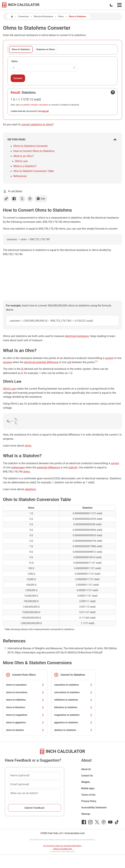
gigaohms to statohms (73, 722)
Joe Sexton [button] (17, 191)
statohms (30, 489)
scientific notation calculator (35, 105)
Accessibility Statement (94, 808)
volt (69, 362)
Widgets (86, 782)
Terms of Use (88, 795)
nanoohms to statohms (73, 685)
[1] (96, 361)
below (46, 111)
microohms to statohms (73, 692)
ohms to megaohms (25, 715)
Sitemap (86, 814)
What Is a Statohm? (25, 166)
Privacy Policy (89, 801)
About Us (86, 769)
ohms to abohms (25, 730)
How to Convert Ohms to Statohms (34, 151)
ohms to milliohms (25, 700)
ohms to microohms (25, 692)
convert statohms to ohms (37, 124)
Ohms (61, 16)
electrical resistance (77, 336)
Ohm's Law (21, 161)
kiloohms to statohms (73, 707)
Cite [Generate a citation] (41, 199)
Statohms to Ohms (46, 49)
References (20, 176)
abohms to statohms (73, 730)
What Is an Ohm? (23, 156)
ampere (7, 362)
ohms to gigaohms (25, 722)
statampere (18, 467)
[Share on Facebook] (14, 199)
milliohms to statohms (73, 700)
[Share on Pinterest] (30, 199)
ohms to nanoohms (25, 685)
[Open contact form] (113, 92)
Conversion (24, 16)
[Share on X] (22, 199)
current (109, 358)
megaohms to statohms (73, 715)
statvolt (73, 467)
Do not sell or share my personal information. (62, 846)
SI (22, 369)
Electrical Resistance (44, 16)
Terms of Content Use (63, 849)
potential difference (48, 467)
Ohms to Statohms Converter (31, 146)
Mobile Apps (88, 788)
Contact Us (87, 776)
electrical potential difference (41, 362)
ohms (28, 446)
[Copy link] (6, 199)
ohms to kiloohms (25, 707)
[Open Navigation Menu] (119, 5)
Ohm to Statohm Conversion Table (34, 171)
